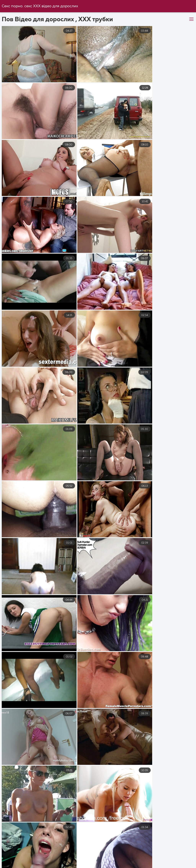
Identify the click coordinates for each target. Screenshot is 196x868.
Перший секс (13, 858)
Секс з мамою (172, 862)
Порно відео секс (47, 858)
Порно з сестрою (124, 866)
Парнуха (176, 858)
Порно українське (17, 854)
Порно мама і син (147, 858)
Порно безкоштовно (56, 854)
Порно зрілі (78, 858)
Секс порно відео (169, 854)
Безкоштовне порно (56, 866)
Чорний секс (91, 866)
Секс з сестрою (15, 862)
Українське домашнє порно (91, 862)
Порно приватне (49, 862)
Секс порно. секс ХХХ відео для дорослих (40, 6)
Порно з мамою (93, 854)
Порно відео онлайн (137, 862)
